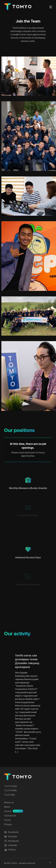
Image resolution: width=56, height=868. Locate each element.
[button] (29, 76)
